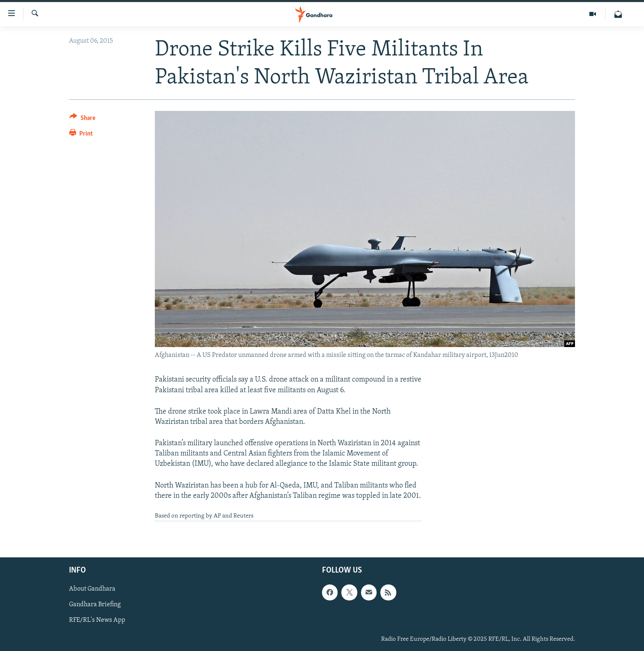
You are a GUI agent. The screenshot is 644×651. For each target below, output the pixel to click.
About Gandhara (92, 589)
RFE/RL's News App (97, 620)
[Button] (82, 119)
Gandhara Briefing (95, 605)
